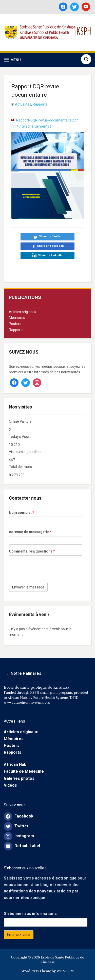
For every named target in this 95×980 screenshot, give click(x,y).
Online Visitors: (21, 421)
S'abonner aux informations (30, 914)
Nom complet (22, 513)
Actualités (23, 104)
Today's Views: (21, 437)
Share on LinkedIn (50, 255)
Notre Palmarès (26, 673)
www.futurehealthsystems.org (27, 702)
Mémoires (17, 318)
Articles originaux (23, 312)
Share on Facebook (50, 246)
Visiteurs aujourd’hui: (26, 452)
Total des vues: (21, 467)
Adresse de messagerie (30, 532)
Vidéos (10, 785)
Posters (15, 324)
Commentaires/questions (32, 551)
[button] (12, 60)
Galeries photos (19, 778)
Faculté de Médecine (24, 771)
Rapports (16, 330)
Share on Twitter (50, 236)
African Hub (15, 764)
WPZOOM (65, 971)
